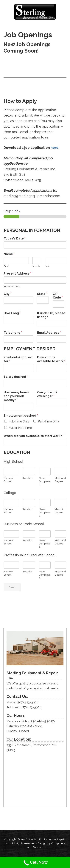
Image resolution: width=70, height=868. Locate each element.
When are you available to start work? (34, 436)
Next (12, 587)
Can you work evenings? (47, 394)
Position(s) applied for (18, 359)
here (55, 148)
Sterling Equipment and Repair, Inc (35, 12)
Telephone (13, 333)
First (6, 266)
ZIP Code (58, 296)
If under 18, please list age (51, 315)
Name (9, 254)
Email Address (49, 333)
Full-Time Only (19, 421)
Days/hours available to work (51, 359)
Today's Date (15, 238)
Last (47, 266)
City (7, 294)
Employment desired (21, 416)
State (42, 294)
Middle (36, 266)
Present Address (17, 274)
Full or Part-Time (20, 428)
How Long (12, 313)
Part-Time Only (48, 421)
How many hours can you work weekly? (16, 396)
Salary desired (16, 377)
